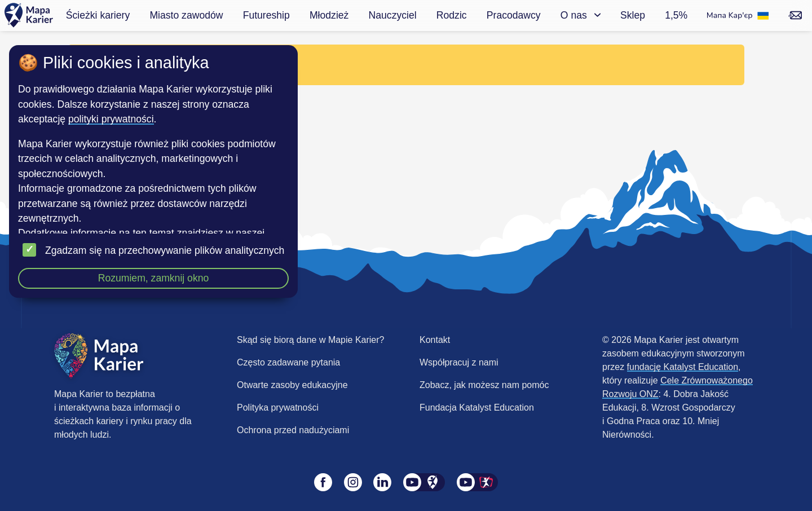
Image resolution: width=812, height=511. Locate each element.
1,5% (676, 15)
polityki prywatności (111, 119)
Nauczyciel (393, 15)
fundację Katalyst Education (683, 367)
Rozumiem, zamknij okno (154, 278)
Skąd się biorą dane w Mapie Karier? (310, 340)
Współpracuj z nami (459, 362)
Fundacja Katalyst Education (477, 408)
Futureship (266, 15)
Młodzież (329, 15)
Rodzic (452, 15)
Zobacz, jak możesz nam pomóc (484, 385)
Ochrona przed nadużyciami (293, 430)
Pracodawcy (514, 15)
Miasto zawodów (186, 15)
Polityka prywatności (278, 408)
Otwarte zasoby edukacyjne (292, 385)
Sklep (633, 15)
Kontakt (435, 340)
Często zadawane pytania (288, 362)
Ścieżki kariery (98, 15)
